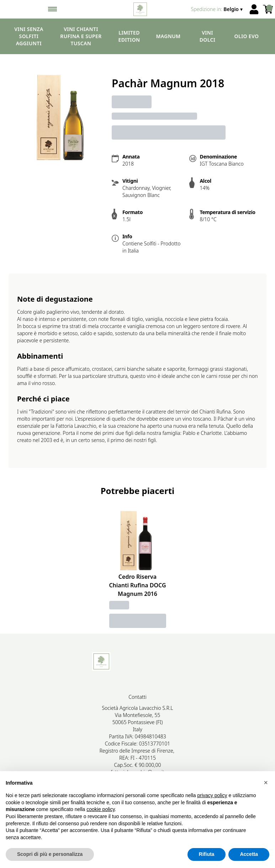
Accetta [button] (249, 854)
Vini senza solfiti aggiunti (29, 36)
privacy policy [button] (212, 795)
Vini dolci (208, 36)
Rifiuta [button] (207, 854)
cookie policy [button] (101, 809)
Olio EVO (247, 36)
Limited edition (129, 36)
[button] (266, 783)
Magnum (168, 36)
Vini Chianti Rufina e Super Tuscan (81, 36)
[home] (140, 9)
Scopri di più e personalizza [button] (50, 854)
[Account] (254, 9)
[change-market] (218, 9)
